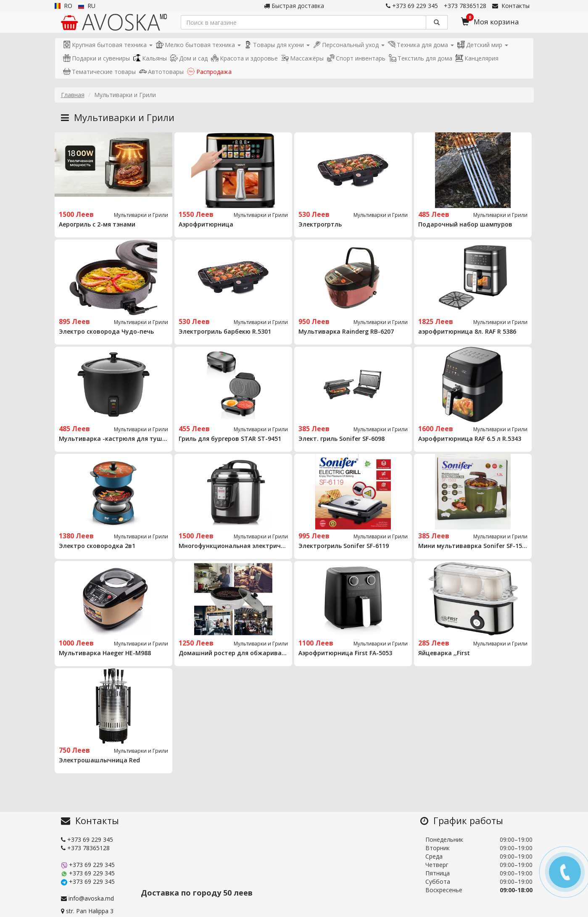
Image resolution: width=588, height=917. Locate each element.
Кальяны (150, 58)
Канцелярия (477, 58)
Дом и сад (189, 58)
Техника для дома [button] (421, 45)
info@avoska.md (87, 898)
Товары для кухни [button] (277, 45)
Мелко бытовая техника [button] (198, 45)
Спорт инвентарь (356, 58)
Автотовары (161, 72)
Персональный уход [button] (349, 45)
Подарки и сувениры (96, 58)
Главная (73, 95)
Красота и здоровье (244, 58)
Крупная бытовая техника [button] (108, 45)
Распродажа (209, 72)
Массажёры (302, 58)
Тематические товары (99, 72)
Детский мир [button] (483, 45)
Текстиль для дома (421, 58)
